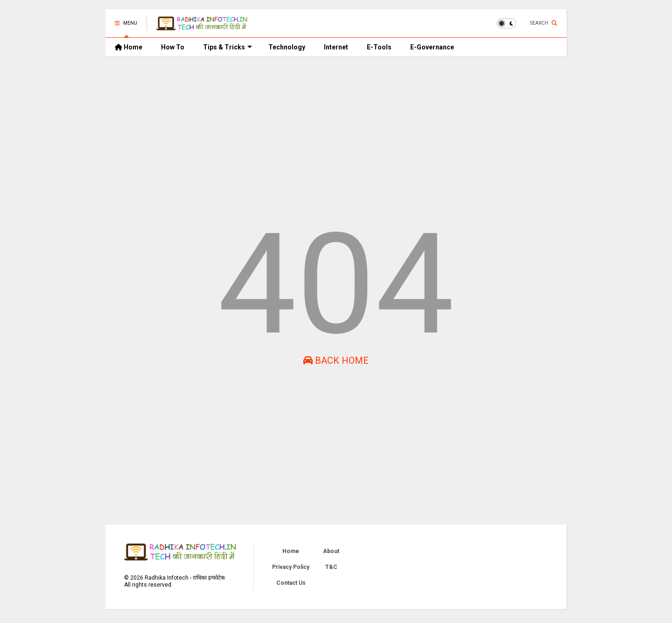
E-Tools (379, 47)
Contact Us (291, 583)
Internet (336, 47)
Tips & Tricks (227, 47)
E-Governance (432, 47)
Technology (287, 47)
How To (173, 47)
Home (129, 47)
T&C (331, 567)
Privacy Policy (291, 567)
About (331, 551)
